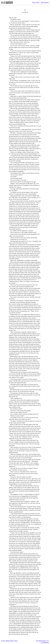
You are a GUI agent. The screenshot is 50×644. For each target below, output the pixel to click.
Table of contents (45, 3)
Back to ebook (36, 3)
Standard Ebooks (7, 3)
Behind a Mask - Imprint (9, 641)
